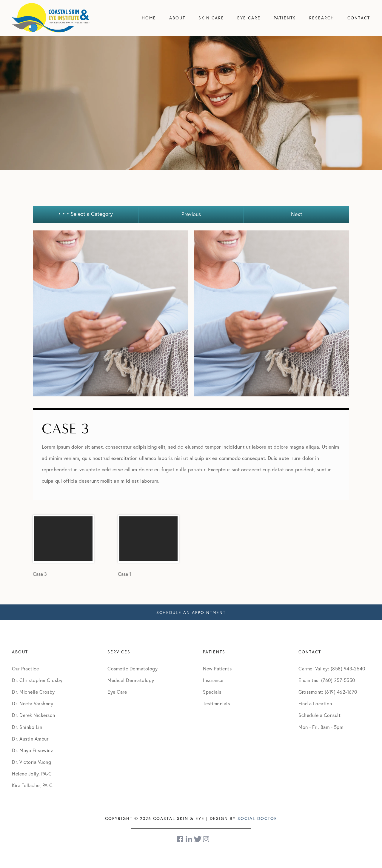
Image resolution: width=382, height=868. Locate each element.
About (177, 18)
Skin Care (211, 18)
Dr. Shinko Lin (27, 727)
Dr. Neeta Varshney (33, 703)
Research (322, 18)
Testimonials (216, 703)
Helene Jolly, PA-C (32, 774)
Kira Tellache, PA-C (32, 785)
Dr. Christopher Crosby (37, 680)
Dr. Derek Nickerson (34, 715)
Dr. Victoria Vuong (31, 762)
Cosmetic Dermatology (133, 668)
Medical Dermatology (131, 680)
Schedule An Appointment (191, 612)
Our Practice (25, 668)
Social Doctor (257, 818)
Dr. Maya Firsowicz (33, 750)
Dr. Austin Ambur (30, 739)
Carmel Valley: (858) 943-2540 (332, 668)
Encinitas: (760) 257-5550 (327, 680)
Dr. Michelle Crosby (33, 692)
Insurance (213, 680)
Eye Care (249, 18)
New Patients (217, 668)
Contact (359, 18)
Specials (212, 692)
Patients (285, 18)
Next (297, 214)
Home (149, 18)
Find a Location (315, 703)
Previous (191, 214)
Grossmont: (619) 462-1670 (328, 692)
